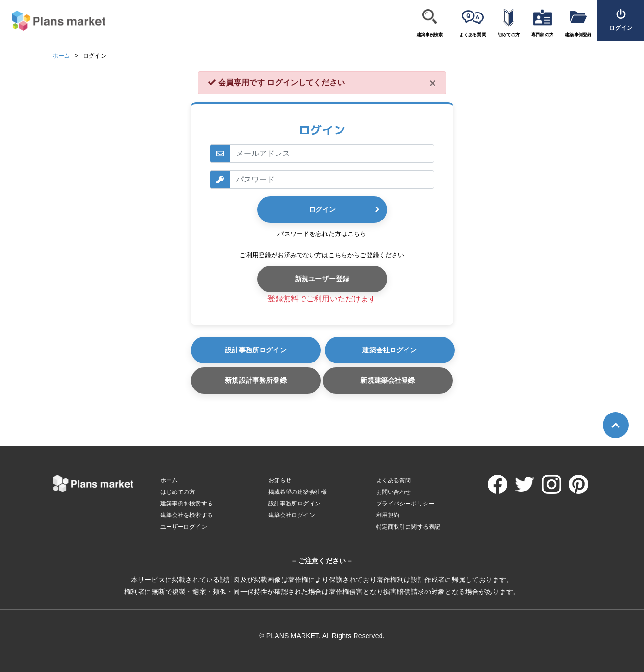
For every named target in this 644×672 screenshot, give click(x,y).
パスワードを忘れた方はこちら (322, 234)
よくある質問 (473, 35)
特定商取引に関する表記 (408, 527)
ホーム (61, 56)
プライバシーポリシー (406, 504)
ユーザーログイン (184, 527)
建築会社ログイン (389, 350)
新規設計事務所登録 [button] (256, 380)
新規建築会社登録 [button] (388, 380)
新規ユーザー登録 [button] (322, 279)
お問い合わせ (394, 492)
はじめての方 (178, 492)
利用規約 (388, 515)
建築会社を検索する (187, 515)
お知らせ (280, 480)
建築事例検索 (430, 35)
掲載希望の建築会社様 (298, 492)
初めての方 (509, 35)
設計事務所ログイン (256, 350)
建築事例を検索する (187, 504)
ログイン (322, 209)
